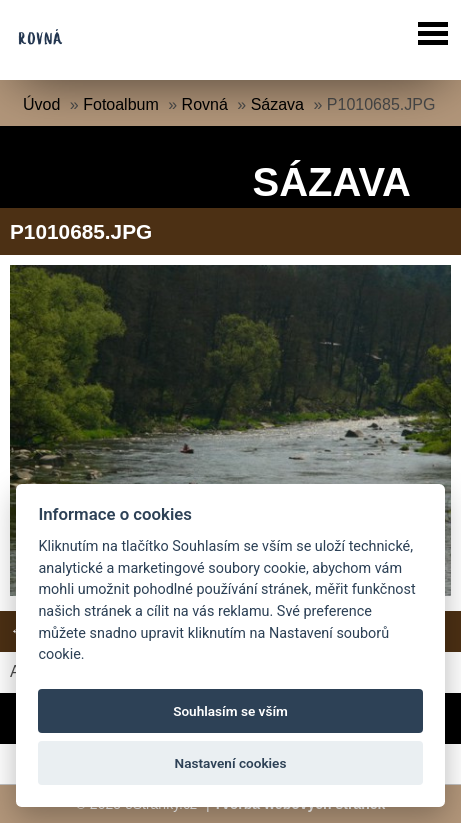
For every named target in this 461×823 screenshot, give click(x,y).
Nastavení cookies (231, 763)
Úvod (41, 104)
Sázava (277, 104)
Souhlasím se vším (230, 711)
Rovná (205, 104)
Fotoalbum (121, 104)
